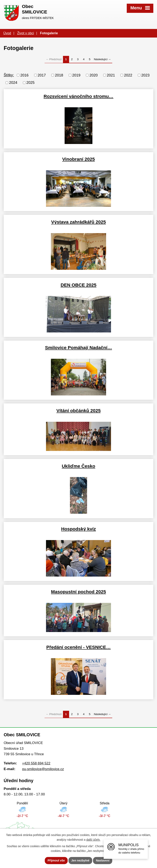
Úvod (7, 33)
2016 (25, 75)
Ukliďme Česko (78, 466)
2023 (145, 75)
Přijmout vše (56, 860)
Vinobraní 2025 (78, 159)
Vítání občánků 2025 (78, 411)
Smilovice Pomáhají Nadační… (78, 348)
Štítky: (9, 75)
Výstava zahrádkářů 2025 (78, 222)
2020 (94, 75)
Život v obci (26, 33)
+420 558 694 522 (36, 763)
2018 (59, 75)
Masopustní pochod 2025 (79, 592)
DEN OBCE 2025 (78, 285)
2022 (128, 75)
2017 (42, 75)
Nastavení (103, 860)
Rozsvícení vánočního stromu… (78, 96)
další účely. (93, 840)
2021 (111, 75)
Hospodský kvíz (78, 529)
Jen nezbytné (80, 860)
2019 (76, 75)
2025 (30, 83)
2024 (13, 83)
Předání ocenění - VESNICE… (78, 647)
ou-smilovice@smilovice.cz (43, 769)
